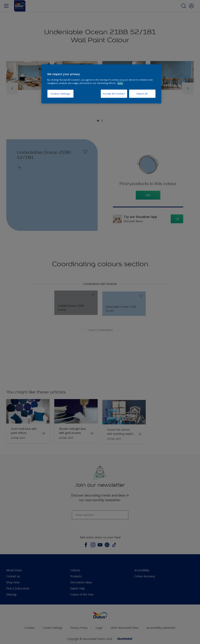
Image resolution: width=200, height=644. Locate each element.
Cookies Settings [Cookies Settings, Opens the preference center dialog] (60, 94)
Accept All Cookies (114, 94)
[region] (101, 84)
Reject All (142, 94)
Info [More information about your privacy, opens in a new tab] (120, 83)
